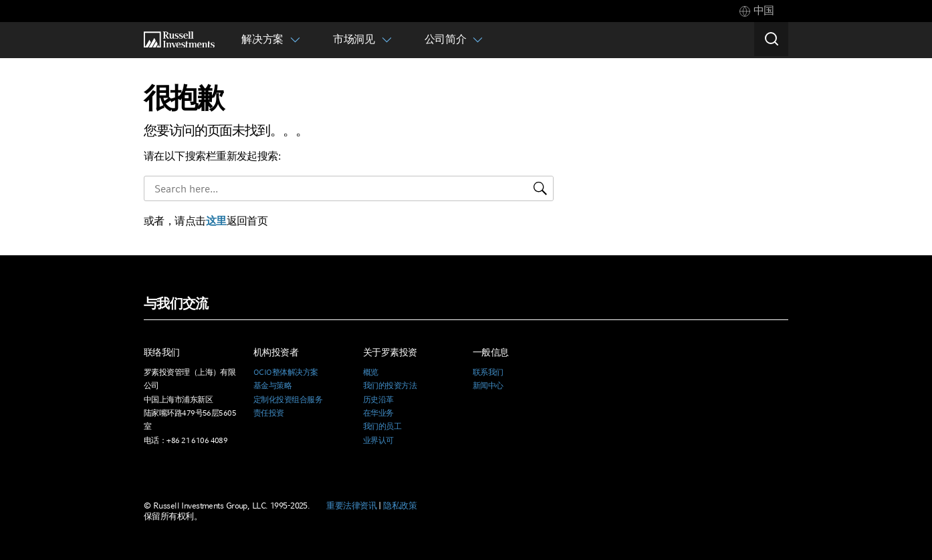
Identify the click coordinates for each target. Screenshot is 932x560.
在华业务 (378, 413)
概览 (371, 372)
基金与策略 (272, 386)
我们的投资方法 (390, 386)
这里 (216, 221)
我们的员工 (382, 426)
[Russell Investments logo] (179, 40)
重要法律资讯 (351, 506)
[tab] (757, 11)
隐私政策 (400, 506)
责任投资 (269, 413)
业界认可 (378, 440)
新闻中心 (488, 386)
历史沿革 (378, 400)
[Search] (771, 39)
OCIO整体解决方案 (285, 372)
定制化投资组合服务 (288, 400)
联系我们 (488, 372)
